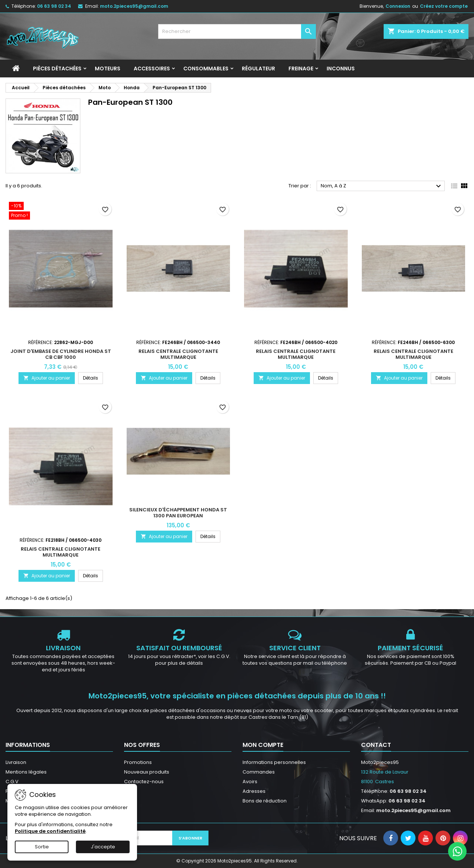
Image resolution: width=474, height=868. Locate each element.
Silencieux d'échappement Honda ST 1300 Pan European (178, 513)
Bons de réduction (265, 801)
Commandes (259, 772)
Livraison (16, 762)
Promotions (138, 762)
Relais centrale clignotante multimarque (178, 354)
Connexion (398, 6)
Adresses (254, 791)
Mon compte (263, 745)
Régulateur (258, 69)
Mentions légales (26, 772)
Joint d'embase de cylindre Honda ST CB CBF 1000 (61, 354)
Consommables (206, 69)
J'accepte (103, 847)
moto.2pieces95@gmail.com (134, 6)
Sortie (42, 847)
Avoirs (250, 782)
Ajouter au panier (47, 378)
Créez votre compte (444, 6)
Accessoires (152, 69)
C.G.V (12, 782)
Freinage (301, 69)
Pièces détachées (57, 69)
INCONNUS (341, 69)
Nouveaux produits (147, 772)
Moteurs (108, 69)
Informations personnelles (274, 762)
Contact (376, 745)
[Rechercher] (237, 31)
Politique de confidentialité (50, 831)
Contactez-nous (144, 782)
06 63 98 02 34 (54, 6)
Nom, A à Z (382, 186)
